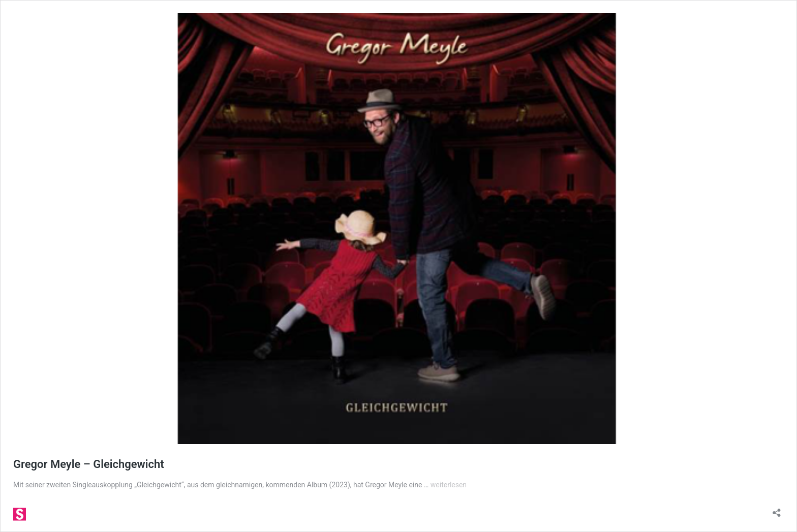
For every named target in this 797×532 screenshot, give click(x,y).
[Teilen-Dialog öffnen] (777, 509)
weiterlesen (449, 485)
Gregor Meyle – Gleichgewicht (89, 464)
